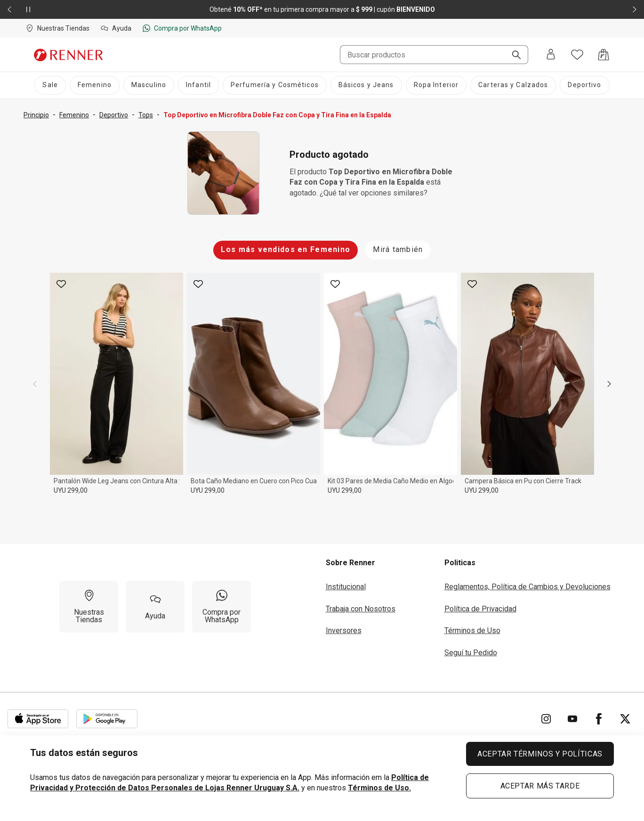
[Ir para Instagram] (546, 719)
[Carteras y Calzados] (513, 85)
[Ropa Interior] (436, 85)
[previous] (35, 384)
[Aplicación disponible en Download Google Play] (107, 719)
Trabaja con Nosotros (361, 609)
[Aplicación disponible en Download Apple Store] (38, 719)
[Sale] (50, 85)
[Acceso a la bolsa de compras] (604, 55)
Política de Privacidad (480, 609)
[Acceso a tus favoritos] (577, 55)
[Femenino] (95, 85)
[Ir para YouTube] (572, 719)
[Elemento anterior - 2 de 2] (9, 9)
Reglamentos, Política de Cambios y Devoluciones (527, 587)
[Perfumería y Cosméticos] (275, 85)
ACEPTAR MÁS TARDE (540, 786)
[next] (609, 384)
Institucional (346, 587)
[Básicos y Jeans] (366, 85)
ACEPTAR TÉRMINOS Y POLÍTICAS (540, 754)
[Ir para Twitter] (625, 719)
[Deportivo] (584, 85)
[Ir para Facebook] (599, 719)
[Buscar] (513, 56)
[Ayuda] (155, 607)
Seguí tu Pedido (471, 653)
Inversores (344, 630)
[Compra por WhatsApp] (221, 607)
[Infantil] (198, 85)
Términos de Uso (472, 630)
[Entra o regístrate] (551, 55)
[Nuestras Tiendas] (89, 607)
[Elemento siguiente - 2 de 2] (635, 9)
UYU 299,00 (71, 490)
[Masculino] (149, 85)
